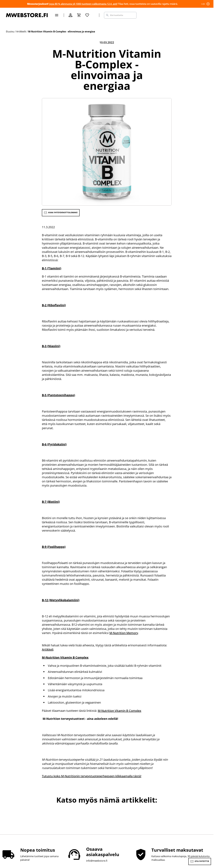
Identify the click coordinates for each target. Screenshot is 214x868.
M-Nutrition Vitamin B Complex (120, 711)
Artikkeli (48, 649)
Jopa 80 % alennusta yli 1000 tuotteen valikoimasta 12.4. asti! (83, 4)
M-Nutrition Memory (124, 633)
